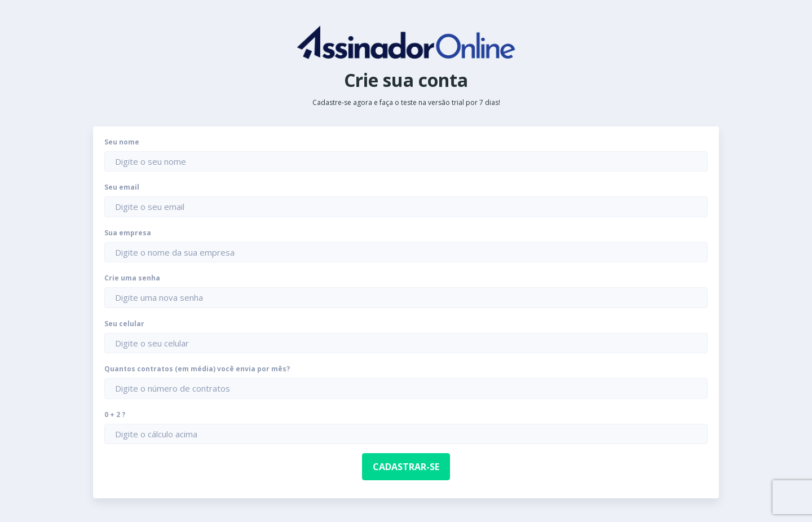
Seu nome (122, 142)
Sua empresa (128, 233)
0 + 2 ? (115, 415)
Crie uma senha (132, 278)
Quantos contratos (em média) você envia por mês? (197, 369)
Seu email (122, 187)
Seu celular (124, 324)
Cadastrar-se (406, 467)
